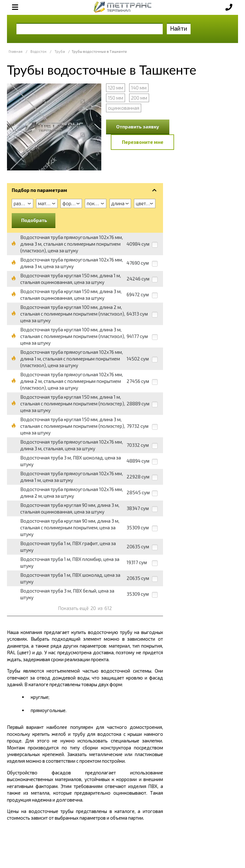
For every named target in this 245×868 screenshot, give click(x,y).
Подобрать (34, 220)
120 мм (116, 88)
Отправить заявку (138, 126)
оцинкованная (124, 108)
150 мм (116, 98)
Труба (60, 51)
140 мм (139, 88)
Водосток (38, 51)
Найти (179, 28)
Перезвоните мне (143, 142)
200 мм (139, 98)
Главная (16, 51)
